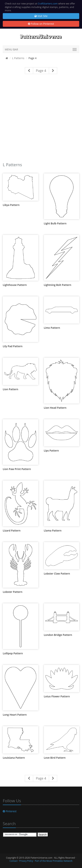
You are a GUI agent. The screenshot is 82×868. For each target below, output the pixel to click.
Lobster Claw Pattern (57, 574)
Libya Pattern (11, 205)
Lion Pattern (10, 389)
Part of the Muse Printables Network (54, 861)
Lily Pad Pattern (13, 346)
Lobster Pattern (13, 592)
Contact (14, 861)
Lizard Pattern (12, 530)
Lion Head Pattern (55, 408)
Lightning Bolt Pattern (58, 285)
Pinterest (10, 811)
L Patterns (18, 58)
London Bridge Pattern (58, 635)
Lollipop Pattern (13, 653)
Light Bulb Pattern (55, 223)
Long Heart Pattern (15, 715)
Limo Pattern (52, 328)
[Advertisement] (41, 120)
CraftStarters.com (48, 4)
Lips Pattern (51, 451)
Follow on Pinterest (41, 24)
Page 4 (41, 71)
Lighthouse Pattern (15, 285)
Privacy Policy (26, 861)
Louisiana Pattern (14, 758)
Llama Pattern (53, 530)
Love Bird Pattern (55, 758)
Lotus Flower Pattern (57, 696)
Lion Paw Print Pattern (17, 469)
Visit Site (41, 16)
